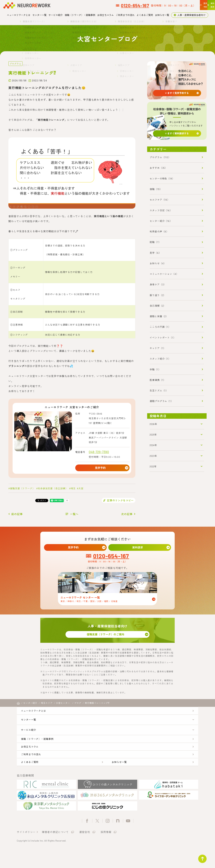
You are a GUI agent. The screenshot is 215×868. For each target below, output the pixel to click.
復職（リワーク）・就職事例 (80, 15)
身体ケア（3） (158, 284)
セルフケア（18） (160, 200)
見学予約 (102, 468)
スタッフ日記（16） (161, 210)
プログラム (15, 63)
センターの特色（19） (162, 178)
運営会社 (85, 850)
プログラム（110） (160, 157)
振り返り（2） (158, 295)
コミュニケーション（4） (164, 274)
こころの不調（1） (160, 327)
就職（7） (155, 242)
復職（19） (156, 189)
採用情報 (106, 850)
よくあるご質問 (145, 15)
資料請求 (140, 550)
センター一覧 (39, 15)
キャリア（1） (158, 348)
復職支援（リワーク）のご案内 (107, 639)
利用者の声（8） (159, 231)
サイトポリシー (26, 850)
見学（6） (155, 253)
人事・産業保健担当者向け (191, 15)
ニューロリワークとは (19, 15)
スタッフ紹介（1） (160, 359)
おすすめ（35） (158, 168)
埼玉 (73, 490)
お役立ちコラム (105, 15)
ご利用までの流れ (125, 15)
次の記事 (127, 515)
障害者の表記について (55, 850)
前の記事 (17, 515)
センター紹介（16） (161, 221)
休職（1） (155, 369)
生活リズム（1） (159, 390)
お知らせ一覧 (162, 15)
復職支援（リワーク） (22, 490)
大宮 (81, 490)
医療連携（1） (158, 380)
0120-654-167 (90, 5)
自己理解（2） (158, 306)
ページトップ (201, 857)
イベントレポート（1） (163, 337)
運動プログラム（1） (161, 401)
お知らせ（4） (158, 263)
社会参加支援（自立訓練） (53, 490)
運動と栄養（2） (159, 316)
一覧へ (74, 515)
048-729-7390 (99, 452)
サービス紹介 (56, 15)
